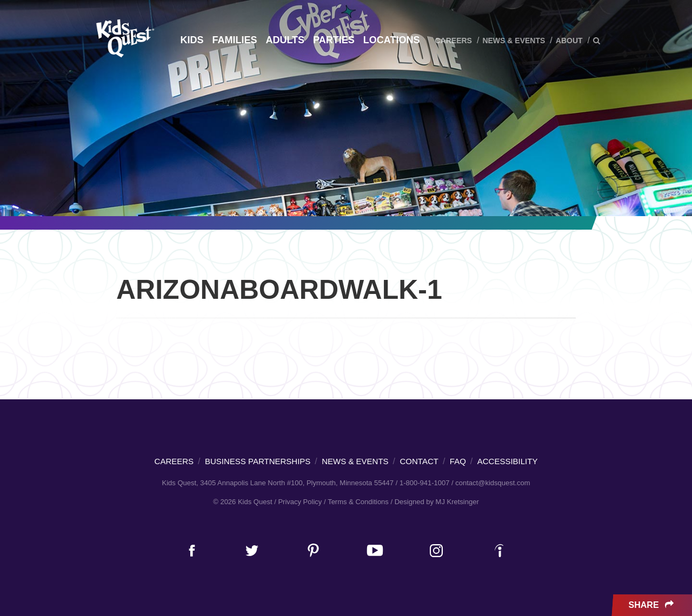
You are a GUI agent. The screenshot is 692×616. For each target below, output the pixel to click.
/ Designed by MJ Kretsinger (434, 502)
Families (234, 40)
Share (652, 605)
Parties (334, 40)
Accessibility (508, 461)
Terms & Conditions (358, 502)
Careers (453, 41)
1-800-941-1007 (425, 483)
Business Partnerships (258, 461)
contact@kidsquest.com (493, 483)
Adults (285, 40)
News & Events (514, 41)
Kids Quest (124, 38)
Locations (392, 40)
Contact (419, 461)
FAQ (458, 461)
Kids (192, 40)
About (569, 41)
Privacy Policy (300, 502)
